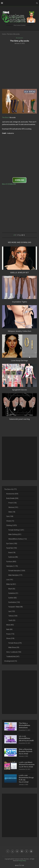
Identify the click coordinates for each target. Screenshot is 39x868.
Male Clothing (15, 534)
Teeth (12, 620)
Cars (10, 516)
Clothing (12, 525)
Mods (10, 625)
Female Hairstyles (17, 571)
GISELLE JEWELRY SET (19, 273)
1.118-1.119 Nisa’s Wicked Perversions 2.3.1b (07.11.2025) (27, 765)
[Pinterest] (17, 851)
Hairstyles (12, 566)
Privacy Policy (22, 861)
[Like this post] (16, 235)
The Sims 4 (6, 117)
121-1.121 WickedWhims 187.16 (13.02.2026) (26, 738)
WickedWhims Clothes (18, 539)
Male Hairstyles (15, 575)
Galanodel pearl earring (19, 419)
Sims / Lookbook (14, 652)
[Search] (37, 3)
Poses (10, 634)
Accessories (12, 494)
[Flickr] (22, 851)
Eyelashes (13, 593)
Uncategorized (11, 661)
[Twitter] (12, 851)
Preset (13, 503)
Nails (9, 629)
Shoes (10, 638)
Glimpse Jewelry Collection (19, 331)
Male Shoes (14, 647)
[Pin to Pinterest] (22, 235)
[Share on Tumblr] (24, 235)
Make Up (11, 584)
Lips (12, 611)
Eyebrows (13, 557)
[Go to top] (20, 865)
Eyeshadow (14, 602)
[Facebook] (8, 851)
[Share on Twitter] (20, 235)
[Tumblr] (27, 851)
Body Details (12, 498)
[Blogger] (31, 851)
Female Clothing (16, 530)
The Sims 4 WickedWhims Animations (24, 725)
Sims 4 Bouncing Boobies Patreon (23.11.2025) (26, 751)
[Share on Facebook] (18, 235)
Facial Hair (12, 548)
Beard (12, 553)
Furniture (11, 562)
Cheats (10, 521)
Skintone (13, 507)
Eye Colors (12, 544)
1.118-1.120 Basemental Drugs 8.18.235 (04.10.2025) (26, 779)
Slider (12, 512)
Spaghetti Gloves (20, 390)
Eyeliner (13, 598)
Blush (12, 589)
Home (4, 34)
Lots (10, 580)
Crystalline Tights (20, 302)
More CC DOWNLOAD (9, 184)
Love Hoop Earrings (19, 361)
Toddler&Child (13, 657)
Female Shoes (15, 643)
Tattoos (13, 616)
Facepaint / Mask (16, 607)
